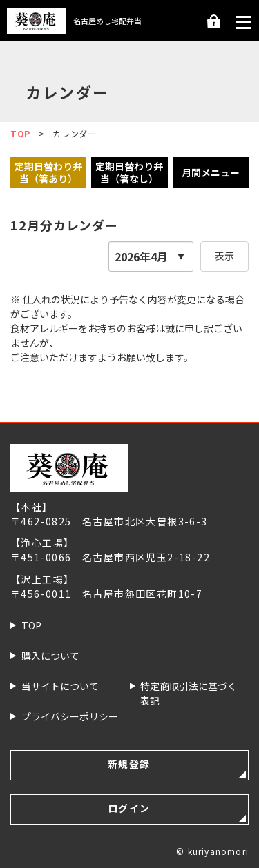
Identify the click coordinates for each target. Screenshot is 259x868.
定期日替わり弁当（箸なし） (129, 172)
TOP (31, 625)
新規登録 (129, 764)
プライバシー (70, 717)
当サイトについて (60, 686)
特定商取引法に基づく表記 (189, 693)
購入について (50, 656)
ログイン (213, 22)
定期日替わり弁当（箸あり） (48, 172)
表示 (224, 256)
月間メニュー (211, 172)
